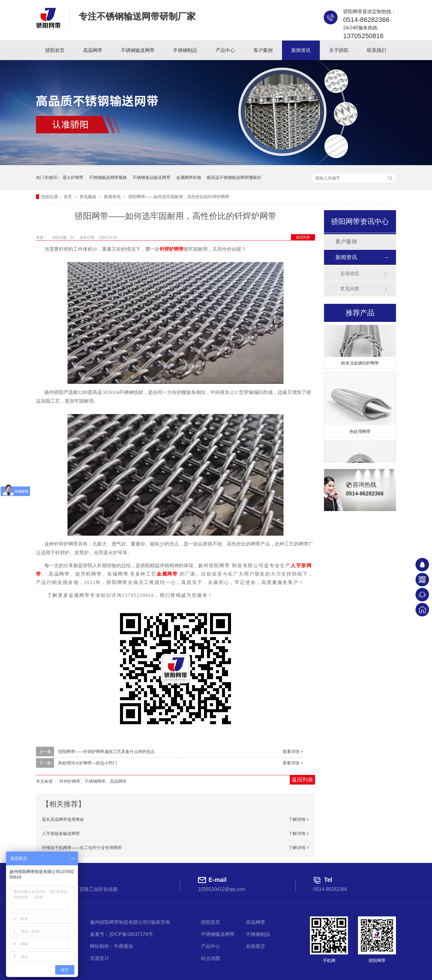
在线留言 (256, 946)
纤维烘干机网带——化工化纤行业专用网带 (82, 848)
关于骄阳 (339, 50)
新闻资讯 (301, 50)
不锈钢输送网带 (138, 50)
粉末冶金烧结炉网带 (360, 364)
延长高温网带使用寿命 (63, 819)
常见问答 (350, 289)
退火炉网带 (73, 177)
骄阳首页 (55, 50)
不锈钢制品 (185, 50)
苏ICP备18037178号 (131, 934)
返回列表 (303, 237)
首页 (68, 197)
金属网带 (167, 574)
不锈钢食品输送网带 (151, 177)
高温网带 (93, 50)
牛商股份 (124, 946)
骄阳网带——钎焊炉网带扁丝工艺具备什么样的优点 (106, 752)
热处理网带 (360, 432)
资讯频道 (88, 197)
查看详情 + (293, 752)
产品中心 (225, 50)
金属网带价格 (189, 177)
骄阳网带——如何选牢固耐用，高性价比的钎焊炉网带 (179, 197)
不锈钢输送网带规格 (108, 177)
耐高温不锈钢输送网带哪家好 (234, 177)
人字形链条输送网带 (61, 833)
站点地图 (211, 958)
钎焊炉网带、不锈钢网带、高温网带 (93, 781)
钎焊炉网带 (172, 249)
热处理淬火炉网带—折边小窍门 (88, 763)
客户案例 (263, 50)
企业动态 (350, 273)
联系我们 (376, 50)
